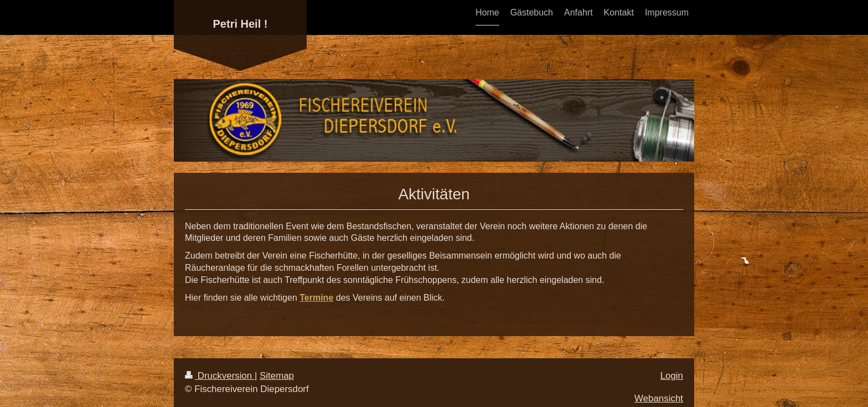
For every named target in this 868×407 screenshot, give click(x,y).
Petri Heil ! (241, 24)
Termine (316, 298)
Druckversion (220, 376)
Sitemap (277, 376)
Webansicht (659, 398)
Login (672, 376)
